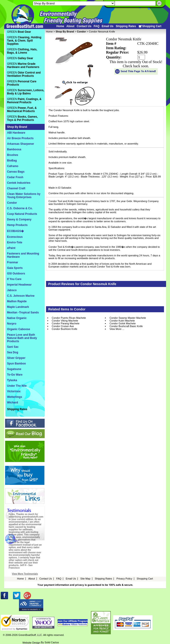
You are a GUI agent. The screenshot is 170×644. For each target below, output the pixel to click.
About (70, 26)
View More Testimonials (25, 574)
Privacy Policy (124, 579)
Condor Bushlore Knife (65, 329)
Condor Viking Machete (65, 321)
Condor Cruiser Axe (63, 326)
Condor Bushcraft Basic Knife (126, 326)
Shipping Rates (126, 26)
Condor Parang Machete (66, 323)
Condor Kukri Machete (122, 321)
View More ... (117, 329)
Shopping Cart (150, 26)
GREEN (19, 32)
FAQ (97, 26)
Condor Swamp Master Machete (128, 318)
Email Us (108, 26)
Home (60, 26)
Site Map (85, 579)
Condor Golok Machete (122, 323)
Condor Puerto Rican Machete (69, 318)
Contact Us (84, 26)
